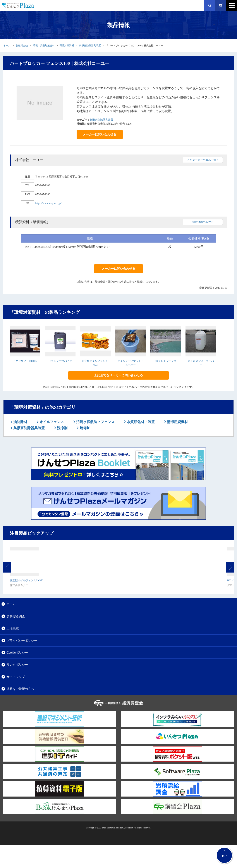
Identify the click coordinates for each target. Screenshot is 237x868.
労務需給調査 (16, 616)
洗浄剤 (62, 428)
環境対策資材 (67, 45)
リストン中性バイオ (60, 361)
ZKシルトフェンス (166, 361)
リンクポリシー (17, 665)
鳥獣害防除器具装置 (90, 45)
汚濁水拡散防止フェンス (95, 422)
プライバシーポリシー (22, 641)
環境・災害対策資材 (44, 45)
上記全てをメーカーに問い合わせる (118, 375)
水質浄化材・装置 (140, 422)
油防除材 (20, 422)
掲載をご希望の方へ (20, 689)
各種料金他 (22, 45)
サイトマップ (16, 677)
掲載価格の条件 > (203, 222)
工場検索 (13, 628)
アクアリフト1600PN (25, 361)
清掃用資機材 (177, 422)
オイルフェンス (51, 422)
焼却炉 (84, 428)
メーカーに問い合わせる (100, 135)
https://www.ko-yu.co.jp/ (48, 203)
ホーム (7, 45)
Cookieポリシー (17, 653)
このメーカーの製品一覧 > (203, 160)
